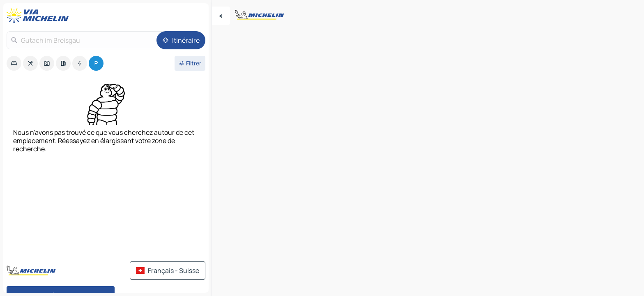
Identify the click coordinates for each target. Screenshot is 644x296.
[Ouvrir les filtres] (190, 63)
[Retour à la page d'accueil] (39, 16)
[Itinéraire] (181, 40)
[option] (14, 63)
